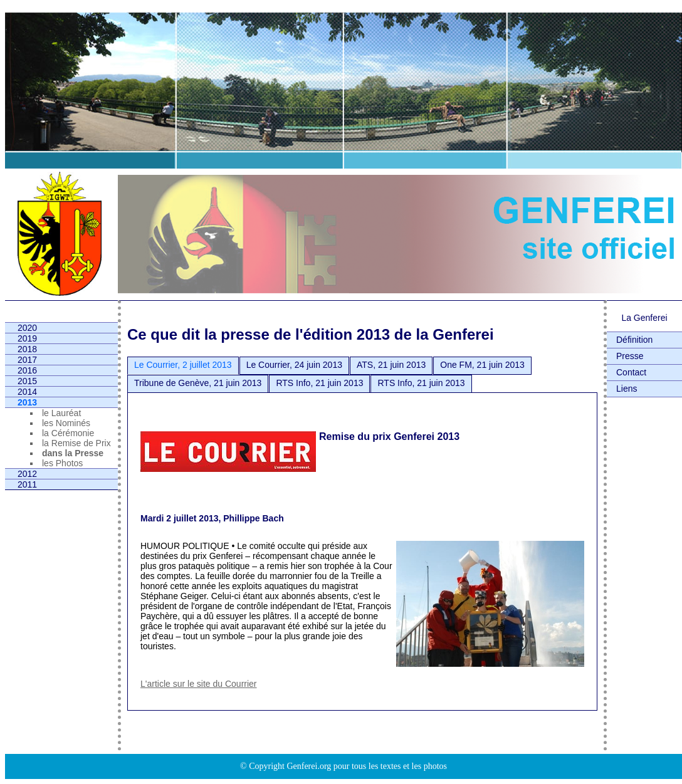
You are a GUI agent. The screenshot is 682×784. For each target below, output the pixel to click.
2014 (27, 392)
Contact (631, 372)
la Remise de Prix (76, 443)
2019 (27, 338)
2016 (27, 370)
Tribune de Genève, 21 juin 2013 (198, 383)
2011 (27, 484)
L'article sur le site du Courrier (199, 684)
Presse (630, 356)
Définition (634, 340)
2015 (27, 381)
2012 (27, 474)
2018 (27, 349)
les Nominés (66, 423)
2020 (27, 328)
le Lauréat (61, 413)
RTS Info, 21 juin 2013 (319, 383)
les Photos (62, 463)
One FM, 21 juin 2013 (482, 365)
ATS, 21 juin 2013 (391, 365)
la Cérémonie (68, 433)
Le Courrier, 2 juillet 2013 (183, 365)
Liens (627, 389)
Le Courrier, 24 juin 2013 (294, 365)
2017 (27, 360)
